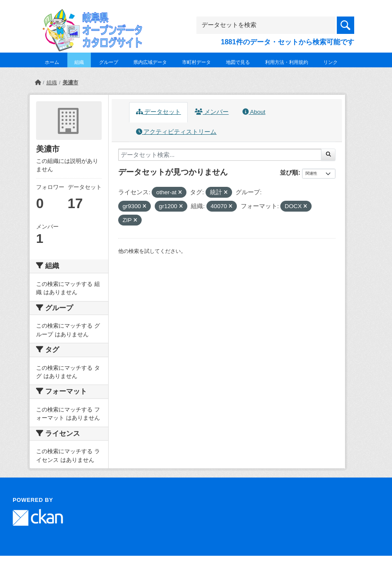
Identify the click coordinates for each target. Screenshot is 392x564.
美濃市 (70, 83)
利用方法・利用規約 (287, 62)
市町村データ (196, 62)
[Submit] (328, 155)
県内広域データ (150, 62)
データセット (159, 112)
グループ (109, 62)
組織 (79, 62)
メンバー (212, 112)
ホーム (52, 62)
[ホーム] (38, 83)
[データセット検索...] (220, 155)
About (254, 112)
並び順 (289, 173)
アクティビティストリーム (176, 132)
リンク (331, 62)
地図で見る (238, 62)
